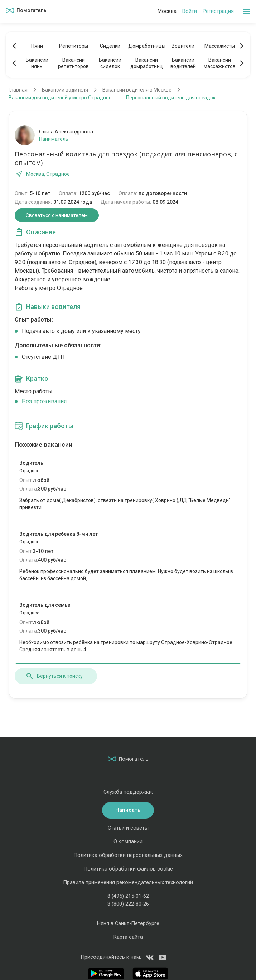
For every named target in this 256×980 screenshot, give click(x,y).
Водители (183, 46)
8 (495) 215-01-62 (128, 896)
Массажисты (220, 46)
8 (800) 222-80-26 (128, 904)
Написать (128, 810)
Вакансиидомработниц (147, 63)
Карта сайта (128, 937)
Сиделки (110, 46)
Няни (37, 46)
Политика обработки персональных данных (128, 855)
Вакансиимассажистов (220, 63)
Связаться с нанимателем (57, 215)
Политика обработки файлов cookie (128, 869)
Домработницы (146, 46)
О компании (128, 841)
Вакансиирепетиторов (73, 63)
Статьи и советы (128, 828)
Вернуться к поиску (54, 676)
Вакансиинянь (37, 63)
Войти (190, 11)
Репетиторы (74, 46)
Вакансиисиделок (110, 63)
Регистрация (218, 11)
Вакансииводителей (183, 63)
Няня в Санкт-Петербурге (128, 923)
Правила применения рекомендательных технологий (128, 882)
